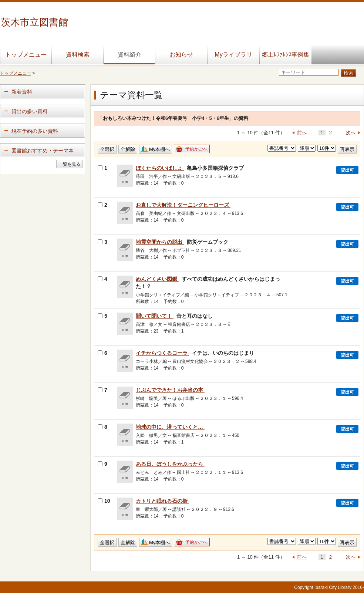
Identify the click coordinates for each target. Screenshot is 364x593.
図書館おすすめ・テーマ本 (43, 151)
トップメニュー (26, 55)
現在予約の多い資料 (35, 131)
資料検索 (78, 55)
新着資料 (22, 92)
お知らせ (181, 55)
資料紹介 (129, 55)
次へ (351, 133)
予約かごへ (196, 149)
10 (104, 501)
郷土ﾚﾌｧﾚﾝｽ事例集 (286, 55)
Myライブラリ (233, 55)
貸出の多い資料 (30, 111)
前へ (302, 133)
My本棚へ (159, 149)
